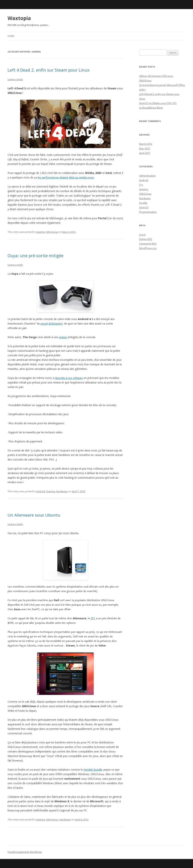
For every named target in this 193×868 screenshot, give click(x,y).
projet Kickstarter (51, 324)
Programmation (148, 212)
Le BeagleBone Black (151, 108)
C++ (141, 185)
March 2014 (146, 144)
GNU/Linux (52, 232)
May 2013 (144, 148)
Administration (147, 176)
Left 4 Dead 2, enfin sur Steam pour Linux (49, 70)
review (63, 337)
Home (11, 36)
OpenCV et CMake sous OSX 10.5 (158, 103)
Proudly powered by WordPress (25, 852)
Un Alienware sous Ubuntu (34, 515)
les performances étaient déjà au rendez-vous (66, 177)
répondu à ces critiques (69, 378)
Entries (146, 239)
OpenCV (144, 207)
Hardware (62, 491)
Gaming (40, 232)
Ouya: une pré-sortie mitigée (36, 255)
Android (41, 491)
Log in (142, 235)
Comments (148, 244)
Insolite (143, 203)
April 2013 (145, 153)
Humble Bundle (93, 770)
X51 (93, 618)
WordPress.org (148, 248)
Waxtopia (19, 18)
